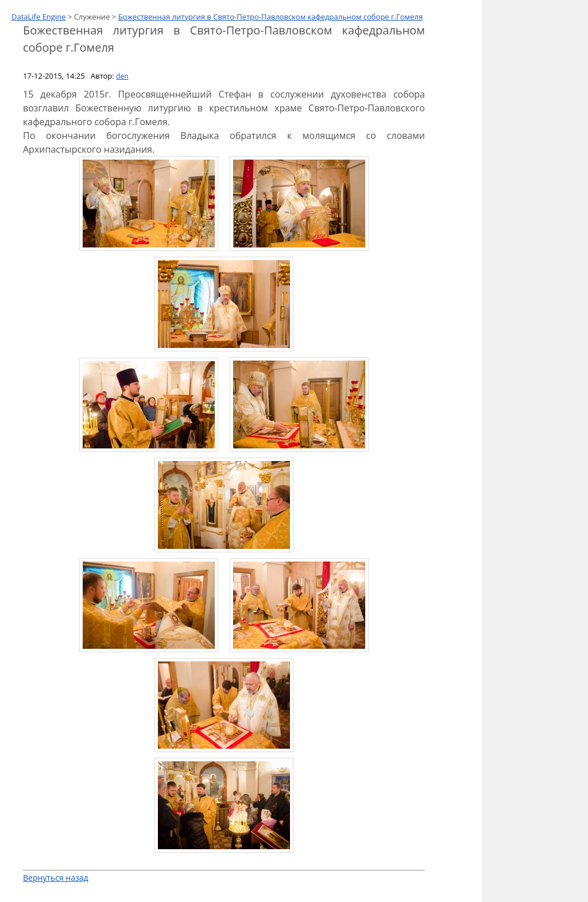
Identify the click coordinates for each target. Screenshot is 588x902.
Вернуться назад (56, 878)
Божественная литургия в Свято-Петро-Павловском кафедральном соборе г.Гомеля (271, 17)
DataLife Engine (38, 17)
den (122, 76)
